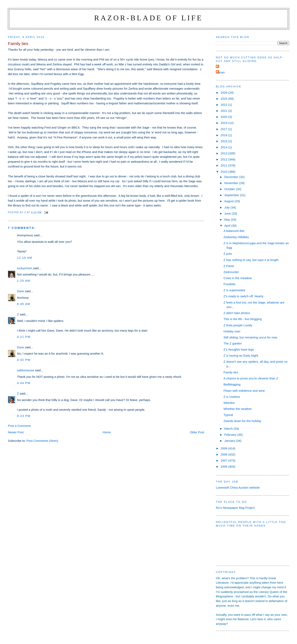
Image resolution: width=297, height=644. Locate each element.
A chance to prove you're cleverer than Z (251, 378)
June (228, 213)
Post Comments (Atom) (42, 441)
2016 (225, 135)
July (227, 207)
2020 (225, 117)
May (228, 219)
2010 (225, 172)
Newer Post (16, 432)
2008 (225, 454)
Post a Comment (19, 426)
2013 (225, 153)
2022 (225, 105)
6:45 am (24, 304)
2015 (225, 141)
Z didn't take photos (237, 313)
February (231, 435)
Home (107, 432)
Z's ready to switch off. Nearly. (244, 296)
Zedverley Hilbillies (236, 237)
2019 (225, 123)
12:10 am (25, 258)
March (229, 429)
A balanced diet (234, 231)
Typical (228, 415)
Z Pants (229, 266)
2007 (225, 460)
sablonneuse (26, 370)
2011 (225, 165)
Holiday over (232, 331)
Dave (20, 291)
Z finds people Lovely (238, 325)
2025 (225, 99)
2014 (225, 147)
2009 (225, 448)
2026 (225, 93)
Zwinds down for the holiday (242, 421)
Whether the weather (238, 409)
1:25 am (24, 281)
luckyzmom (25, 268)
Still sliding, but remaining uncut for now (250, 337)
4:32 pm (24, 360)
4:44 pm (24, 383)
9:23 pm (24, 416)
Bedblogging (232, 384)
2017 (225, 129)
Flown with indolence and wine (244, 391)
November (232, 183)
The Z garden (233, 343)
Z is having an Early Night (241, 356)
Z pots (228, 254)
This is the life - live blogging (243, 319)
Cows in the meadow (238, 278)
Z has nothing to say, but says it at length (251, 260)
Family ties (231, 372)
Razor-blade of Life (149, 18)
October (230, 189)
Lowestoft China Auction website (238, 487)
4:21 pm (24, 337)
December (232, 177)
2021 (225, 111)
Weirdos (229, 403)
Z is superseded (234, 290)
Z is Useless (232, 397)
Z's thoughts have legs (239, 349)
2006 (225, 467)
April (228, 226)
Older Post (197, 432)
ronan (221, 72)
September (232, 195)
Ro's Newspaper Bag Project (235, 508)
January (230, 441)
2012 (225, 159)
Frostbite (229, 284)
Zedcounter (231, 272)
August (229, 201)
